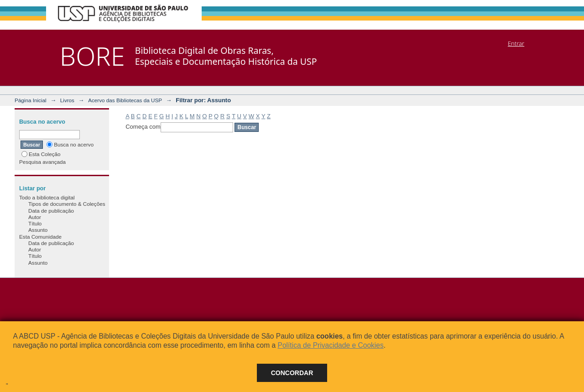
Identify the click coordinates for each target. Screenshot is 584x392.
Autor (35, 217)
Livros (67, 100)
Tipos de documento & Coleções (67, 204)
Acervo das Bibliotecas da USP (125, 100)
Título (35, 223)
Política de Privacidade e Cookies (330, 345)
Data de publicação (51, 211)
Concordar (292, 373)
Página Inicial (31, 100)
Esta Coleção (41, 154)
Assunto (38, 230)
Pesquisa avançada (42, 162)
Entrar (516, 43)
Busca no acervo (70, 144)
